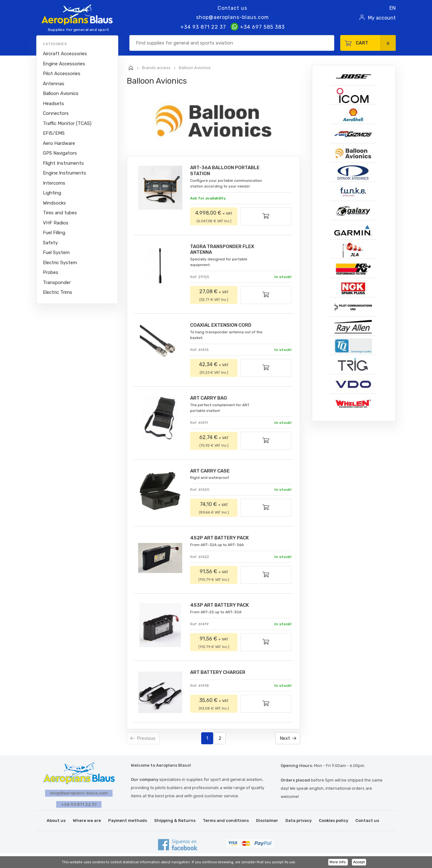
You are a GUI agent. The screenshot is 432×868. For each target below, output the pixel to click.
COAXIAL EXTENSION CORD (225, 327)
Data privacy (298, 821)
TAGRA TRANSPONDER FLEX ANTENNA (226, 250)
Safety (50, 243)
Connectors (56, 113)
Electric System (60, 263)
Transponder (57, 282)
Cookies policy (333, 821)
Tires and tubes (60, 213)
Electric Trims (58, 292)
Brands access (156, 68)
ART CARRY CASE (213, 473)
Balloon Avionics (61, 93)
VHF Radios (56, 223)
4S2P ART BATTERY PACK (224, 541)
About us (56, 821)
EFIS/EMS (54, 133)
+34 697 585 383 (258, 27)
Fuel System (56, 253)
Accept (359, 862)
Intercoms (54, 183)
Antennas (54, 84)
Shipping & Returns (175, 821)
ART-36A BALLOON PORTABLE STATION (229, 171)
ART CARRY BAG (212, 400)
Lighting (52, 193)
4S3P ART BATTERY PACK (224, 608)
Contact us (232, 8)
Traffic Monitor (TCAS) (67, 123)
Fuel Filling (54, 233)
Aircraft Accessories (65, 54)
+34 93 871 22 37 (203, 27)
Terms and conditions (226, 821)
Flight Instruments (63, 163)
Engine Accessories (64, 64)
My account (382, 18)
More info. (338, 862)
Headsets (53, 104)
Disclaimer (267, 821)
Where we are (87, 821)
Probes (51, 272)
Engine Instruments (64, 173)
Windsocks (54, 203)
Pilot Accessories (62, 74)
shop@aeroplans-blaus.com (233, 17)
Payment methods (128, 821)
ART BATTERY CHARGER (222, 676)
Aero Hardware (59, 143)
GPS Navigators (60, 153)
